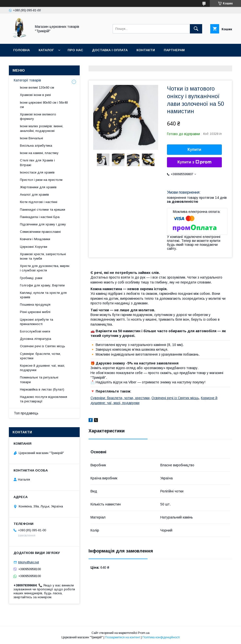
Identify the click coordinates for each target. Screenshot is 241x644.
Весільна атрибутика (36, 146)
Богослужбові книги (35, 331)
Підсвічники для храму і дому (43, 224)
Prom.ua (144, 633)
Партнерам (174, 50)
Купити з (194, 162)
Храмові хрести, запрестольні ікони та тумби (43, 256)
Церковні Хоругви (34, 247)
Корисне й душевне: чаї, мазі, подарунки (42, 368)
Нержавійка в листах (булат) (42, 389)
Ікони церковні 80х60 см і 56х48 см (44, 105)
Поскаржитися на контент (123, 637)
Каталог (46, 50)
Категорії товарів (27, 80)
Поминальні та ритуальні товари (39, 380)
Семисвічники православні (40, 232)
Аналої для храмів (34, 195)
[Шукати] (196, 29)
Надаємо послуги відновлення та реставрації (44, 399)
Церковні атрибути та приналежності (37, 322)
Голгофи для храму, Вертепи (42, 285)
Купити (195, 149)
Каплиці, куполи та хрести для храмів (43, 295)
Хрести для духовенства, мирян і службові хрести (45, 268)
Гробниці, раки (31, 278)
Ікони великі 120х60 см (37, 87)
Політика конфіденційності (161, 637)
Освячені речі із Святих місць (175, 398)
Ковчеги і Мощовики (35, 239)
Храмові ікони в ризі (35, 95)
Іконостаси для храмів (37, 172)
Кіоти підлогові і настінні (39, 202)
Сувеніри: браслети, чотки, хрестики (120, 398)
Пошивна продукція (35, 305)
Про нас (75, 50)
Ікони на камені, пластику (39, 153)
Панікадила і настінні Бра (40, 217)
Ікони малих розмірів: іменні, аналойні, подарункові (42, 128)
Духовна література (36, 339)
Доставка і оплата (110, 50)
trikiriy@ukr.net (29, 562)
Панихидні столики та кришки (43, 210)
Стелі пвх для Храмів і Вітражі (37, 163)
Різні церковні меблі (35, 312)
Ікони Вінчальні (31, 138)
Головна (22, 50)
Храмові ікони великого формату (38, 117)
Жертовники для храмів (38, 187)
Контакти (146, 50)
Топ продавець (26, 413)
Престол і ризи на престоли (41, 180)
